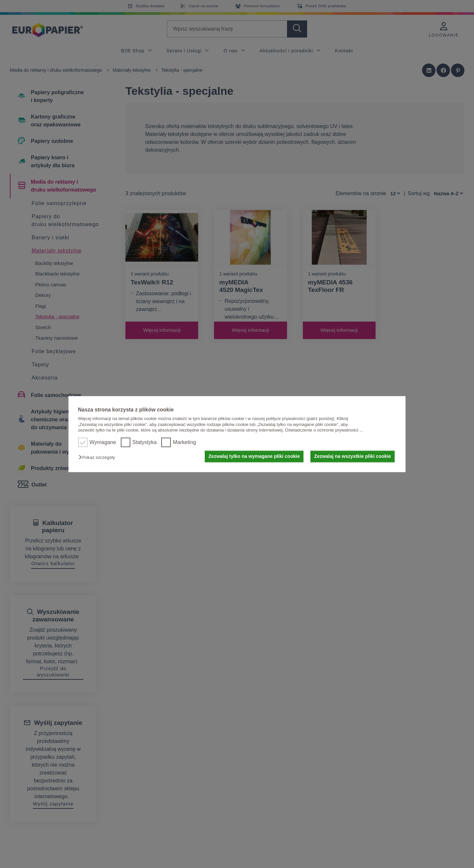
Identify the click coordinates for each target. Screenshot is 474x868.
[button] (98, 458)
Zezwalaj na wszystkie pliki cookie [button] (353, 457)
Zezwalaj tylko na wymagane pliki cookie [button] (254, 457)
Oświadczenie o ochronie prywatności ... (324, 430)
